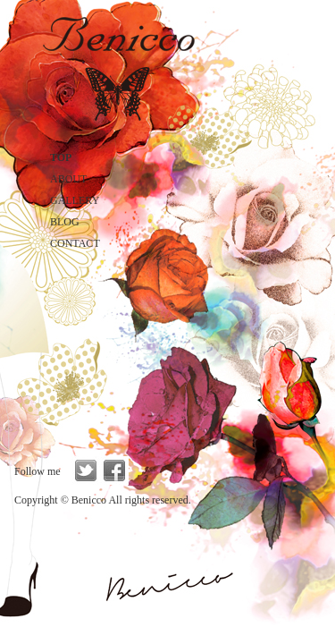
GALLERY (75, 200)
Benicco (118, 64)
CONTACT (75, 243)
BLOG (65, 222)
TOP (61, 157)
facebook (114, 470)
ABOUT (68, 179)
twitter (86, 470)
